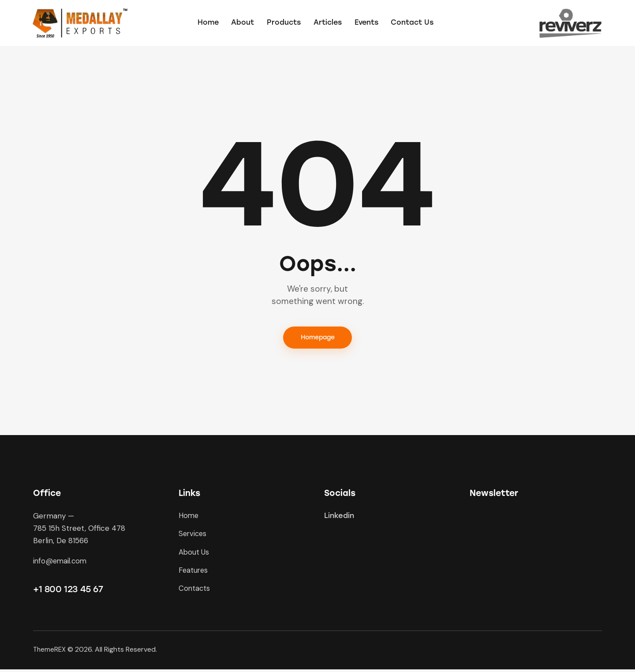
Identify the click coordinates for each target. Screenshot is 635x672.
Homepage (318, 339)
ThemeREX (50, 652)
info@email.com (61, 563)
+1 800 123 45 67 (68, 591)
